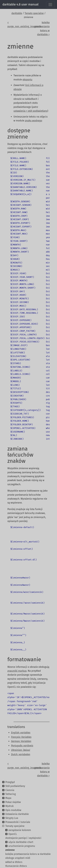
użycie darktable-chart (21, 842)
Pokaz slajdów (13, 802)
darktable (17, 13)
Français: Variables (21, 737)
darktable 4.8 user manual (20, 4)
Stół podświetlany (15, 786)
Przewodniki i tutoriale (18, 822)
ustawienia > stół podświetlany (30, 111)
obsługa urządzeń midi (18, 858)
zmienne (10, 850)
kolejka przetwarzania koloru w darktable (28, 854)
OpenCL (13, 834)
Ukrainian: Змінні (21, 750)
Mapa (8, 798)
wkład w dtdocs (14, 862)
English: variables (21, 733)
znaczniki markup (17, 671)
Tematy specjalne (34, 13)
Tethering (10, 794)
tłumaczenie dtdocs (16, 866)
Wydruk (9, 806)
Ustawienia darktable (17, 814)
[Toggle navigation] (50, 5)
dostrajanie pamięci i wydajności (23, 838)
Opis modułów (13, 810)
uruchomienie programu (22, 846)
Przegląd (10, 782)
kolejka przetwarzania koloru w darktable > (42, 28)
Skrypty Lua (12, 818)
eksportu (27, 80)
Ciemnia (10, 790)
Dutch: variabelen (21, 754)
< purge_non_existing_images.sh (17, 24)
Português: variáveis (22, 746)
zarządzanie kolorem (20, 830)
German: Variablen (21, 741)
